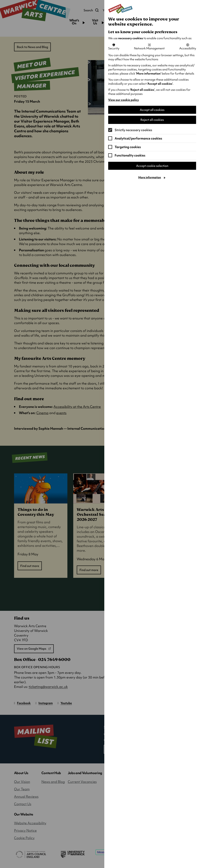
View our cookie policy (124, 100)
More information (150, 178)
